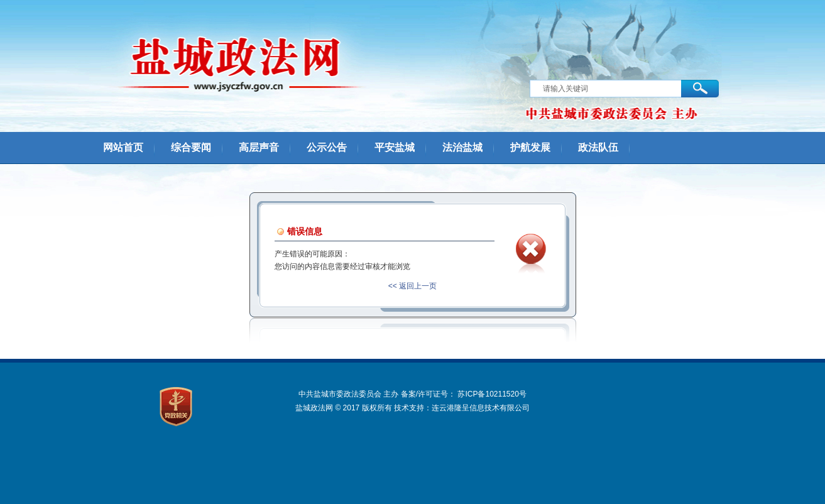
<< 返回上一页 (412, 286)
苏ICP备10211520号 (492, 394)
